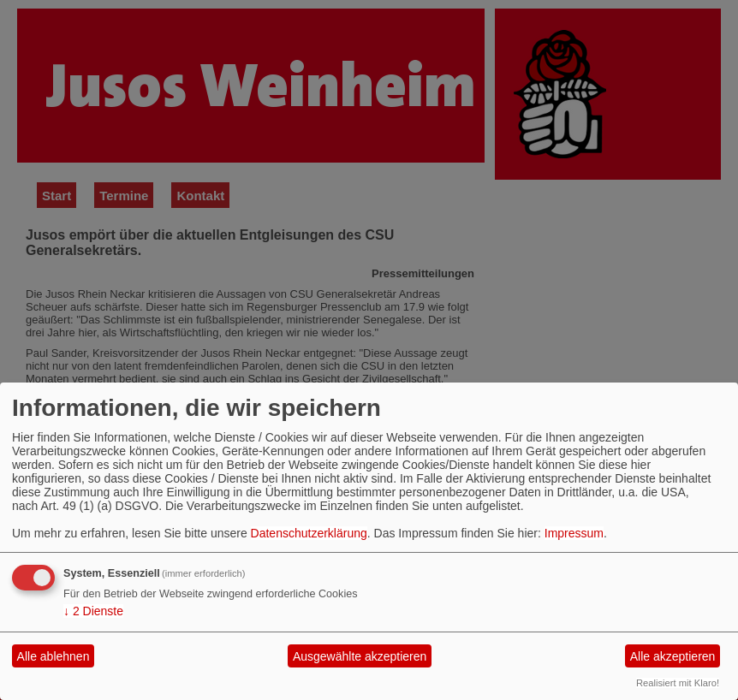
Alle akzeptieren (673, 656)
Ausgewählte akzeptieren (360, 656)
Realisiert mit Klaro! (678, 683)
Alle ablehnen (54, 656)
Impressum (574, 533)
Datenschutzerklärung (309, 533)
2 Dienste (93, 611)
